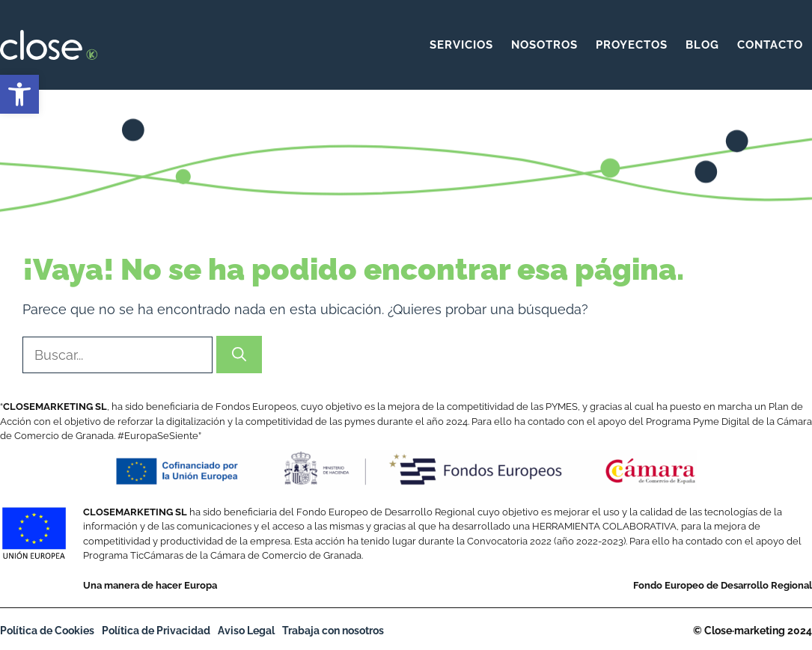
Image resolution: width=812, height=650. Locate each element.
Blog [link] (702, 45)
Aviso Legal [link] (246, 631)
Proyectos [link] (632, 45)
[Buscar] (239, 355)
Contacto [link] (770, 45)
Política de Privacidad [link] (156, 631)
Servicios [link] (461, 45)
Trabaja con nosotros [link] (333, 631)
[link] (19, 94)
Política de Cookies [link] (47, 631)
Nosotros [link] (544, 45)
